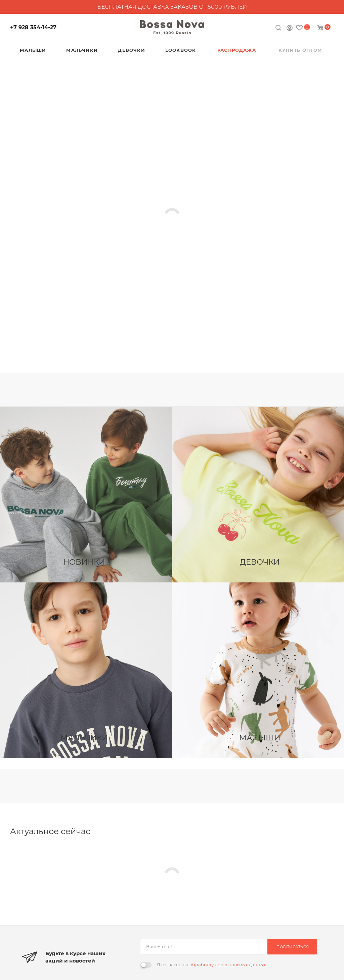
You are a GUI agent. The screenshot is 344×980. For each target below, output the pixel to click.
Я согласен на (211, 965)
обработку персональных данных (228, 965)
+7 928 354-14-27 (33, 27)
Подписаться (293, 947)
